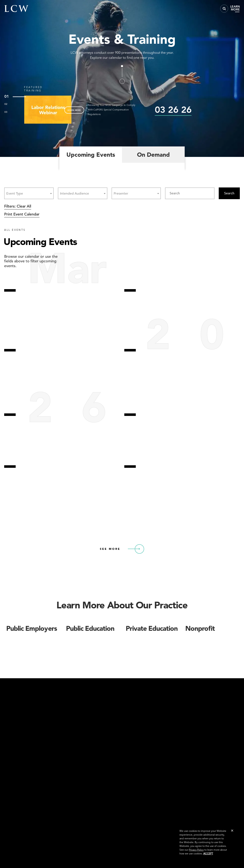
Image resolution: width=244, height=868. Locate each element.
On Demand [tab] (153, 155)
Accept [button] (208, 853)
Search (229, 193)
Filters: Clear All (18, 206)
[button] (232, 830)
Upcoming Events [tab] (91, 155)
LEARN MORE (74, 110)
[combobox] (29, 193)
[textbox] (16, 193)
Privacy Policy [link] (196, 850)
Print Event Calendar (22, 214)
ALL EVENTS (15, 230)
